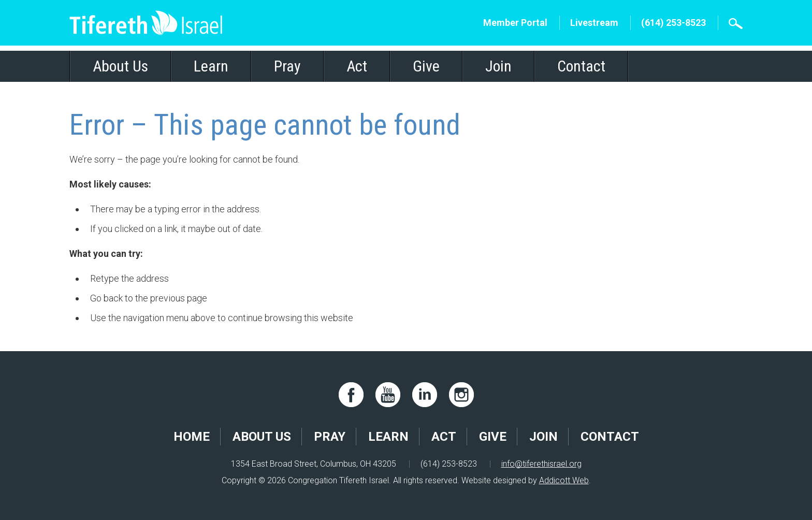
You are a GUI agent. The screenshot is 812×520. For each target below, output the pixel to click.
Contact (581, 66)
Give (426, 66)
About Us (120, 66)
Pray (287, 66)
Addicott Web (564, 480)
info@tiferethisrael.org (541, 464)
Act (357, 66)
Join (498, 66)
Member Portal (515, 23)
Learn (211, 66)
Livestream (594, 23)
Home (192, 437)
